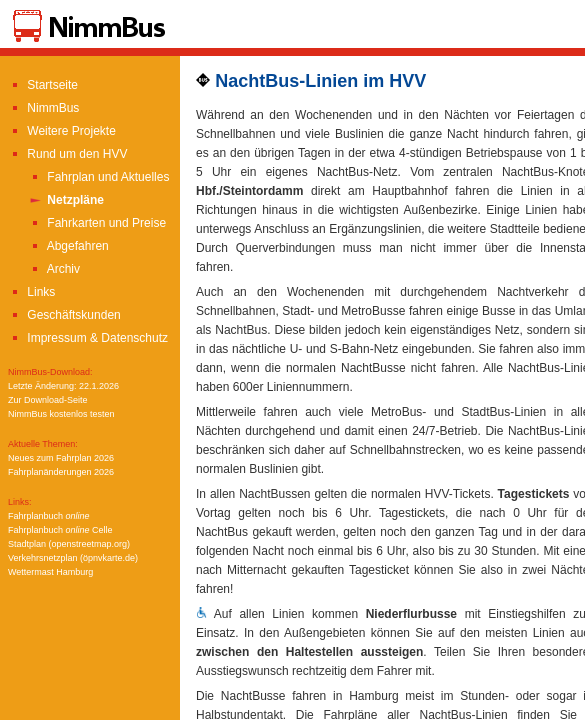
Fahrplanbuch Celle (60, 530)
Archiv (54, 269)
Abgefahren (68, 246)
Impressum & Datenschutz (88, 338)
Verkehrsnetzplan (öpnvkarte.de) (73, 558)
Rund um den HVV (67, 154)
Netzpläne (66, 200)
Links (31, 292)
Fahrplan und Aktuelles (98, 177)
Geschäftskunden (64, 315)
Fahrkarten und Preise (97, 223)
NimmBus (43, 108)
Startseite (43, 85)
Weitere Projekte (62, 131)
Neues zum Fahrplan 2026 (61, 458)
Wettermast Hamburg (50, 572)
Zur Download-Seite (48, 400)
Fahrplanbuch (49, 516)
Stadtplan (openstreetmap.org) (69, 544)
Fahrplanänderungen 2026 (61, 472)
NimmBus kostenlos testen (61, 414)
